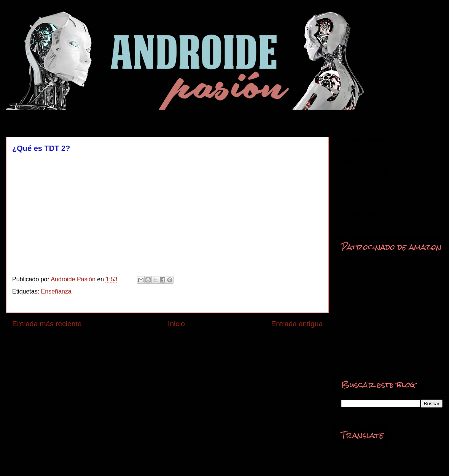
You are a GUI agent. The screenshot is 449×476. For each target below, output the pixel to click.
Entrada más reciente (47, 324)
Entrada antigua (297, 324)
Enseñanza (56, 291)
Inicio (176, 324)
